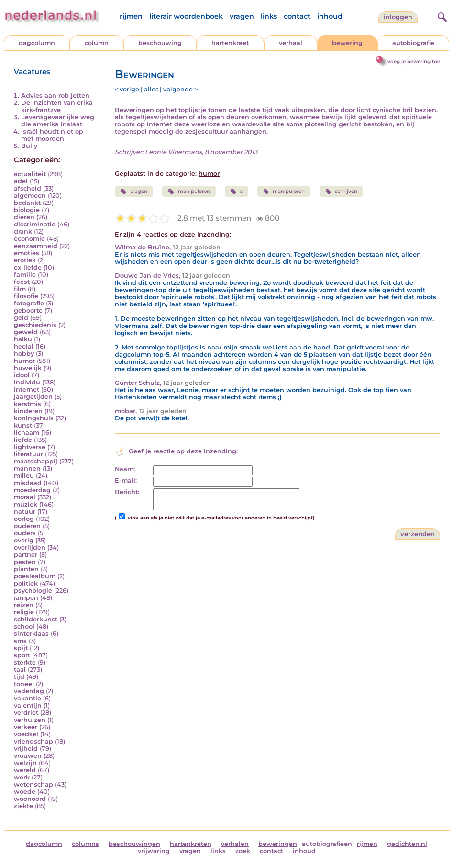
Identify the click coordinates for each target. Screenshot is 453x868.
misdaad (28, 483)
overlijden (30, 547)
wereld (25, 770)
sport (22, 655)
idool (22, 375)
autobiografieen (327, 844)
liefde (23, 440)
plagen (134, 192)
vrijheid (26, 749)
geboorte (28, 310)
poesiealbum (35, 576)
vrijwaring (154, 851)
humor (24, 361)
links (269, 16)
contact (297, 16)
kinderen (28, 411)
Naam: (125, 469)
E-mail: (126, 480)
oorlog (24, 519)
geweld (26, 332)
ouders (25, 533)
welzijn (25, 763)
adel (21, 181)
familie (25, 275)
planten (26, 569)
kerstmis (28, 404)
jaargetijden (33, 397)
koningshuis (34, 418)
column (97, 43)
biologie (27, 210)
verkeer (26, 727)
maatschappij (36, 461)
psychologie (33, 591)
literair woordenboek (186, 16)
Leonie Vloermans (173, 152)
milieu (24, 476)
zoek (243, 851)
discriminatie (35, 224)
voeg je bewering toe (414, 62)
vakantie (28, 698)
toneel (24, 684)
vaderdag (29, 691)
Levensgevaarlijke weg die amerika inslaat (58, 121)
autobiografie (413, 43)
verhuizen (30, 720)
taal (20, 670)
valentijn (28, 705)
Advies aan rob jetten (55, 96)
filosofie (26, 296)
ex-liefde (28, 267)
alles (151, 89)
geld (21, 318)
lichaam (27, 433)
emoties (27, 253)
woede (25, 792)
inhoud (330, 16)
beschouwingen (134, 844)
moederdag (32, 490)
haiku (23, 339)
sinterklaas (31, 634)
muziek (26, 504)
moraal (25, 497)
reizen (24, 605)
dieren (24, 217)
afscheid (28, 188)
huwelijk (28, 368)
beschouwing (160, 43)
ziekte (23, 806)
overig (24, 540)
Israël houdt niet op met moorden (52, 135)
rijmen (131, 16)
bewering (347, 43)
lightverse (30, 447)
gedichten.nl (407, 844)
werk (22, 777)
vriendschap (33, 741)
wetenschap (33, 784)
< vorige (127, 89)
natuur (25, 512)
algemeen (30, 196)
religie (24, 612)
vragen (242, 16)
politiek (26, 583)
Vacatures (32, 72)
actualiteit (30, 174)
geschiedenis (35, 325)
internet (27, 389)
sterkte (25, 662)
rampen (26, 598)
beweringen (278, 844)
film (20, 289)
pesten (25, 562)
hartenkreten (191, 844)
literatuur (28, 454)
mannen (27, 468)
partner (26, 555)
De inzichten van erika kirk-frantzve (57, 106)
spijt (21, 648)
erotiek (25, 260)
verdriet (26, 713)
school (24, 626)
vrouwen (28, 756)
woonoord (30, 799)
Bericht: (127, 492)
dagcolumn (37, 43)
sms (20, 641)
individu (27, 382)
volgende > (180, 89)
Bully (29, 146)
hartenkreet (230, 43)
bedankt (27, 203)
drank (23, 231)
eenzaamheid (36, 246)
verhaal (291, 43)
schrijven (341, 192)
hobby (24, 354)
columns (85, 844)
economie (29, 239)
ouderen (27, 526)
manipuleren (189, 192)
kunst (23, 425)
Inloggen (398, 17)
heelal (24, 346)
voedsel (26, 734)
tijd (19, 677)
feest (22, 282)
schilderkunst (36, 619)
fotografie (29, 303)
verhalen (235, 844)
